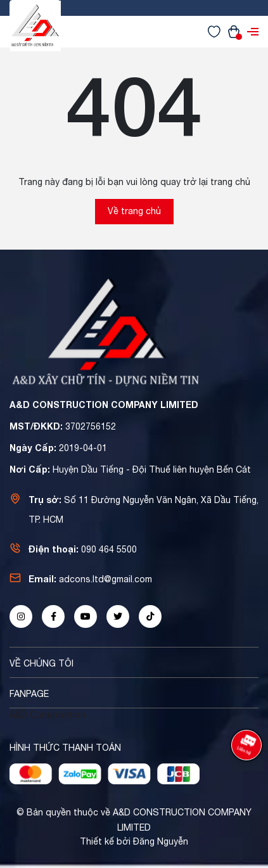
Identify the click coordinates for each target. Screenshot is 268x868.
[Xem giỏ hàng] (234, 31)
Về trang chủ (134, 211)
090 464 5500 (109, 549)
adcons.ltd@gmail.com (105, 579)
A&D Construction (48, 715)
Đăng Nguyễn (161, 841)
